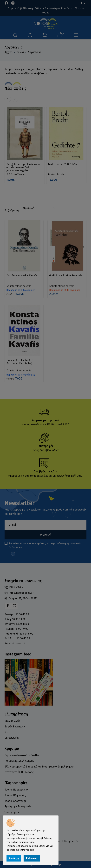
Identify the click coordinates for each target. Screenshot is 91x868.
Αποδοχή (14, 858)
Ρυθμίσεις (32, 858)
